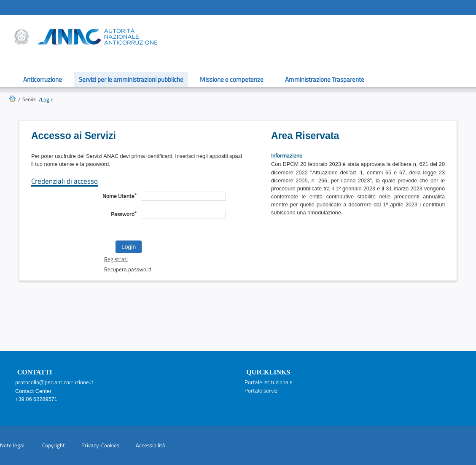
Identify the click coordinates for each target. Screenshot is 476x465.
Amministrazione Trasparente (325, 79)
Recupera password (128, 269)
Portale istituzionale (269, 382)
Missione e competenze (232, 79)
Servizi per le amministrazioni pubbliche (131, 79)
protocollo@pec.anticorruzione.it (54, 382)
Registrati (116, 259)
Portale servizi (262, 390)
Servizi (30, 99)
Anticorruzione (43, 79)
